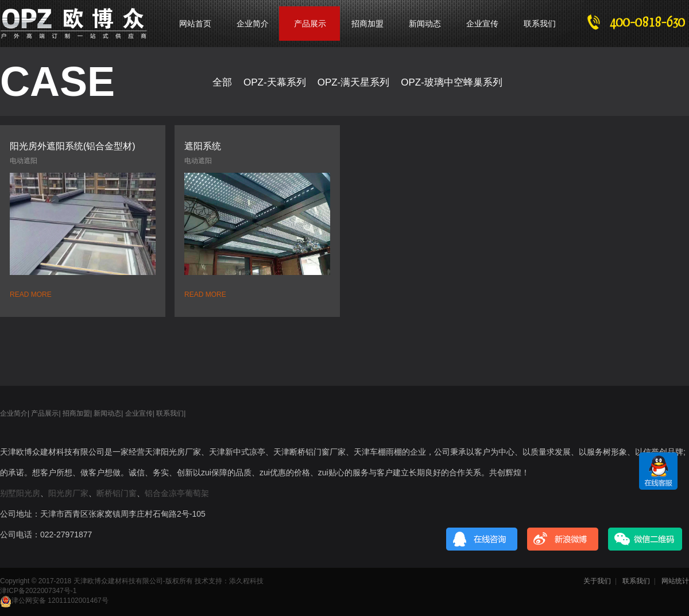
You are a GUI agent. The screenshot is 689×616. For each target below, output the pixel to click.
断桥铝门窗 (117, 493)
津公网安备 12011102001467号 (54, 600)
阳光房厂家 (68, 493)
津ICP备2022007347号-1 (38, 591)
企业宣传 (482, 24)
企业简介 (253, 24)
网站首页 (195, 24)
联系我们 (540, 24)
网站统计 (675, 581)
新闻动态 (425, 24)
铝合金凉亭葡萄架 (177, 493)
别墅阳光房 (20, 493)
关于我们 (597, 581)
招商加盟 (367, 24)
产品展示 (45, 413)
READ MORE (31, 295)
